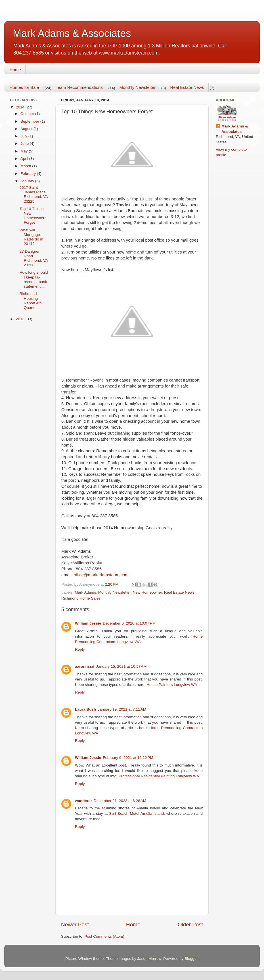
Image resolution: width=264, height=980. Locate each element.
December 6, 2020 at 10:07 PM (129, 623)
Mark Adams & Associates (72, 33)
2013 (21, 319)
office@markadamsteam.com (101, 575)
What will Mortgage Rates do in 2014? (31, 237)
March (26, 166)
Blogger (191, 959)
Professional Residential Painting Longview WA (159, 776)
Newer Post (75, 924)
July (24, 136)
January (28, 181)
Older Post (190, 924)
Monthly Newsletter (138, 87)
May (25, 151)
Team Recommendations (79, 87)
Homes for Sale (24, 87)
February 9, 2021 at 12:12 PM (128, 758)
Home (15, 70)
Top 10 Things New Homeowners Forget (33, 216)
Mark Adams (85, 592)
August (27, 129)
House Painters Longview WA (172, 685)
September (30, 121)
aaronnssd (85, 666)
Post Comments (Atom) (104, 936)
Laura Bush (85, 709)
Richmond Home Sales (81, 598)
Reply (80, 649)
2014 (21, 107)
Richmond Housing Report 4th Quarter (31, 301)
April (25, 159)
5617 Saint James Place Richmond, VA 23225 (34, 194)
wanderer (83, 801)
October (28, 114)
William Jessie (88, 623)
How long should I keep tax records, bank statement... (34, 279)
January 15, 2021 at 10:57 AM (121, 666)
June (25, 144)
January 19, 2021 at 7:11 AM (122, 709)
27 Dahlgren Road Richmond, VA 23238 (34, 258)
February (29, 174)
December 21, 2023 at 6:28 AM (120, 801)
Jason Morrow (149, 959)
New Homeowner (147, 592)
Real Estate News (187, 87)
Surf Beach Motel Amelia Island (136, 813)
